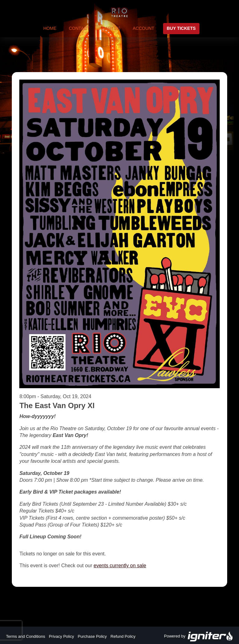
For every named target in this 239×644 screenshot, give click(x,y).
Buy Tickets (181, 28)
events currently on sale (120, 566)
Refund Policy (123, 636)
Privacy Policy (61, 636)
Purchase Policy (92, 636)
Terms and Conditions (26, 636)
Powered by (199, 637)
